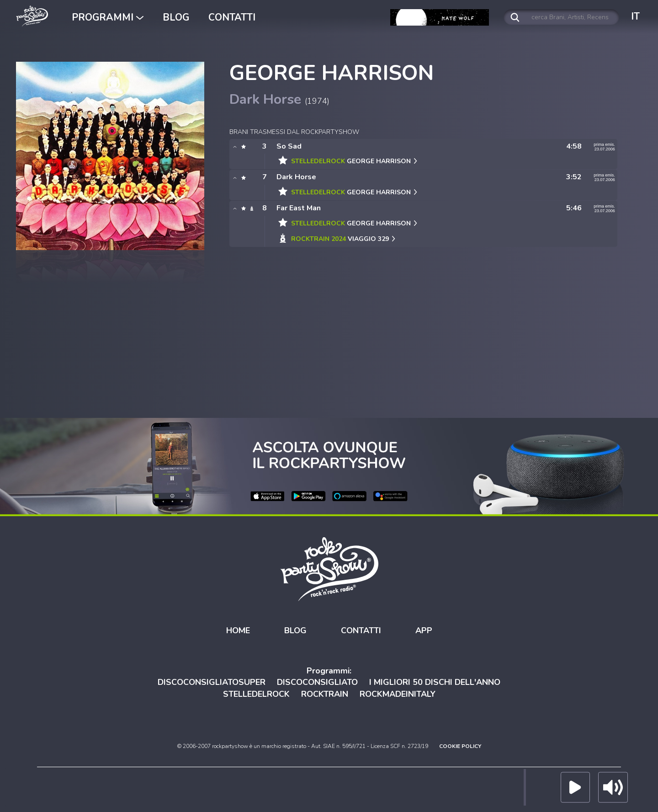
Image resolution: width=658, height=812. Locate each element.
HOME (238, 630)
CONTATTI (232, 17)
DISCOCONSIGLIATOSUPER (212, 682)
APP (424, 630)
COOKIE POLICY (460, 746)
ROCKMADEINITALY (398, 694)
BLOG (176, 17)
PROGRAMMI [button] (108, 17)
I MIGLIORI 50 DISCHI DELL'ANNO (435, 682)
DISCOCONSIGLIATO (317, 682)
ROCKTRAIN (325, 694)
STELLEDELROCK (256, 694)
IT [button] (635, 16)
